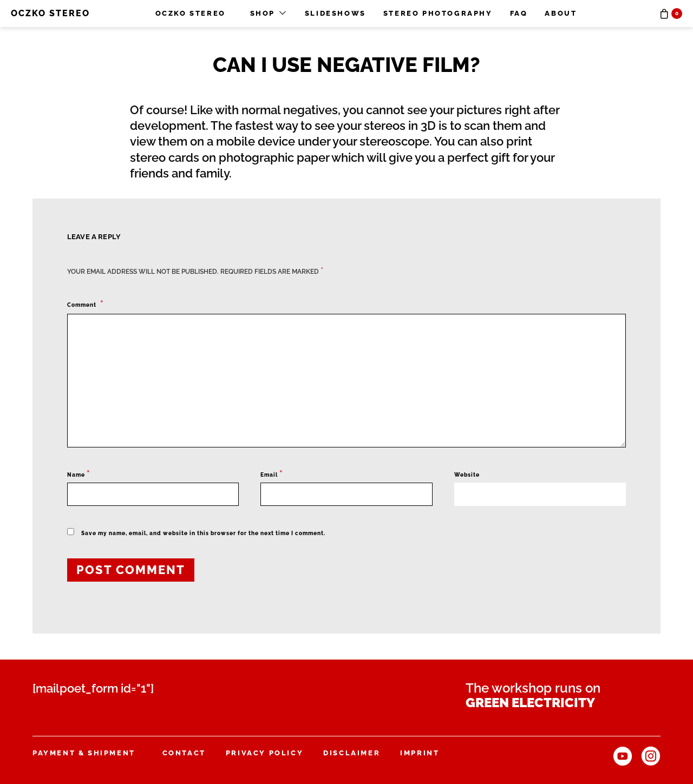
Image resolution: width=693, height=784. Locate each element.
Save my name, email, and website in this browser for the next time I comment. (203, 533)
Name (79, 474)
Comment (83, 305)
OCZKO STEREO (50, 13)
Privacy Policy (264, 753)
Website (467, 475)
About (561, 13)
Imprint (420, 753)
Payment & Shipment (84, 753)
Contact (184, 753)
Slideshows (335, 13)
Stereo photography (438, 13)
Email (272, 474)
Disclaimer (352, 753)
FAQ (519, 13)
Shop (263, 13)
